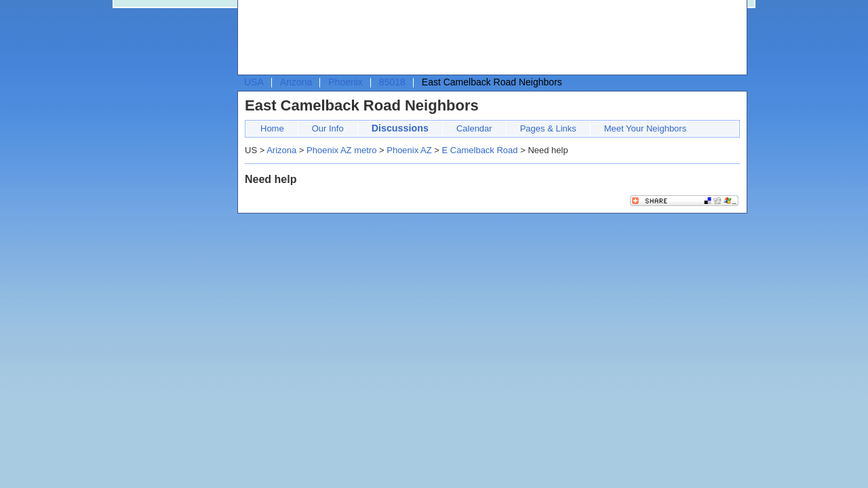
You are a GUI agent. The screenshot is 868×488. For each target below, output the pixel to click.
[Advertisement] (489, 38)
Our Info (328, 128)
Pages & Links (548, 128)
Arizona (296, 82)
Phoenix (346, 82)
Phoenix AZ (409, 150)
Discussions (400, 128)
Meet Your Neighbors (645, 128)
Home (272, 128)
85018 (392, 82)
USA (254, 82)
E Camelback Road (480, 150)
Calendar (474, 128)
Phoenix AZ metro (341, 150)
